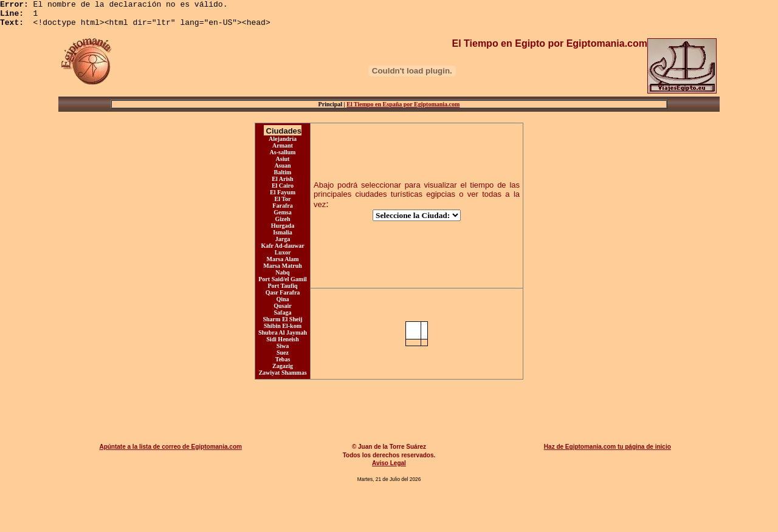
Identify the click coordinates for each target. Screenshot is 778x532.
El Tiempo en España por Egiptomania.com (403, 110)
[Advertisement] (391, 412)
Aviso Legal (389, 469)
